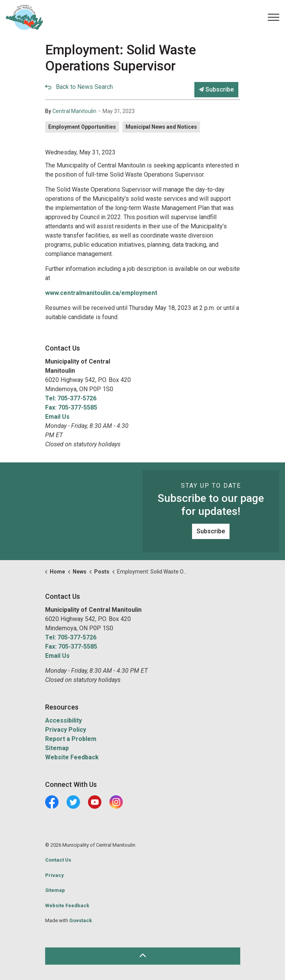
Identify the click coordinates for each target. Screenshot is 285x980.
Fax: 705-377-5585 (71, 407)
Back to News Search (84, 87)
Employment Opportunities (82, 127)
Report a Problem (71, 739)
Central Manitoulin (74, 111)
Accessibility (64, 720)
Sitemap (57, 748)
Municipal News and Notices (161, 127)
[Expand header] (274, 17)
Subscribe (216, 90)
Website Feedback (72, 757)
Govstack (81, 920)
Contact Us (58, 860)
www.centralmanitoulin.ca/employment (101, 293)
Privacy (55, 875)
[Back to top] (143, 956)
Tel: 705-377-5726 (71, 398)
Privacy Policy (66, 730)
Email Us (57, 417)
